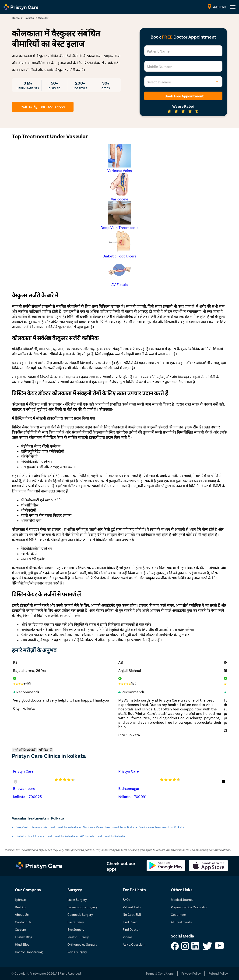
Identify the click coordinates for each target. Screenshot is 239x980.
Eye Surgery (76, 929)
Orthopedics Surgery (82, 944)
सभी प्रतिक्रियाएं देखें (24, 750)
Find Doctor (131, 929)
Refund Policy (218, 973)
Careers (20, 929)
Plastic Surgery (78, 937)
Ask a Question (134, 944)
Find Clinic (130, 922)
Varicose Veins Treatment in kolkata (109, 827)
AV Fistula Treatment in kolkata (102, 836)
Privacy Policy (191, 973)
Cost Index (179, 914)
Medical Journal (182, 900)
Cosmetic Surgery (80, 914)
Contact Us (23, 922)
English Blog (24, 937)
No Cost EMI (132, 914)
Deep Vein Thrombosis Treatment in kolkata (47, 827)
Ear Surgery (76, 922)
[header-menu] (233, 7)
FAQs (127, 900)
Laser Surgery (77, 900)
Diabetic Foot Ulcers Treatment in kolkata (45, 836)
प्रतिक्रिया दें (45, 750)
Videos (128, 937)
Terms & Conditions (160, 973)
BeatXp (20, 907)
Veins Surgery (77, 952)
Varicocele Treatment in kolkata (162, 827)
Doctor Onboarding (29, 952)
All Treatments (181, 922)
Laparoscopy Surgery (83, 907)
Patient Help (132, 907)
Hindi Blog (22, 944)
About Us (22, 914)
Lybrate (20, 900)
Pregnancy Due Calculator (189, 907)
